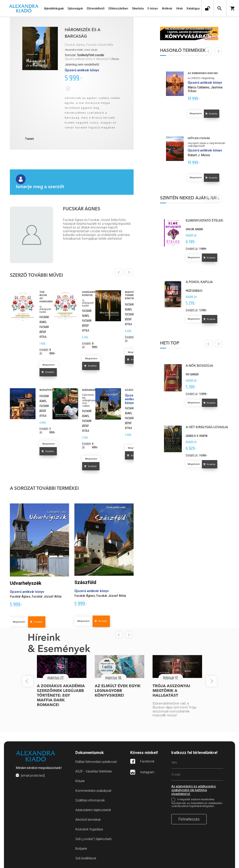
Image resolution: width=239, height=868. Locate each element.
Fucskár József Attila (100, 45)
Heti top (170, 343)
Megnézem (49, 365)
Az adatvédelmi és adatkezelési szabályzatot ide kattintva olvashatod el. (194, 790)
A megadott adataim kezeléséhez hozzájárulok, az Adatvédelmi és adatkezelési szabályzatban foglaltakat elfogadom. (197, 803)
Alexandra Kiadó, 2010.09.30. (81, 50)
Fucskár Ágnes (75, 45)
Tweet (29, 139)
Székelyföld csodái (91, 55)
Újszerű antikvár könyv (79, 59)
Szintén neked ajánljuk (189, 198)
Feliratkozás (189, 819)
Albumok (102, 59)
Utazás (115, 59)
